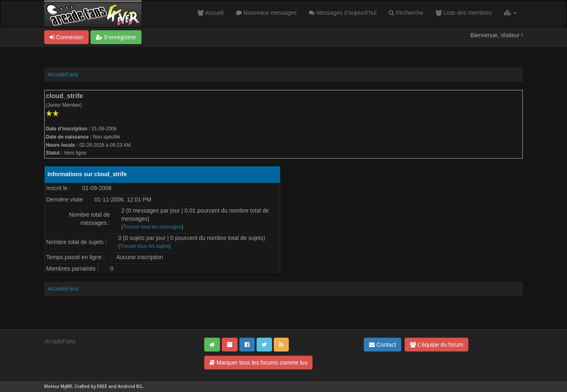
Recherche (406, 13)
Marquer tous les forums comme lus (258, 363)
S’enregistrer (116, 37)
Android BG (130, 386)
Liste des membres (464, 13)
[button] (510, 13)
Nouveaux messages (267, 13)
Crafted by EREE (91, 386)
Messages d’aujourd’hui (343, 13)
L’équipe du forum (436, 345)
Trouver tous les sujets (144, 246)
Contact (382, 345)
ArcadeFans (63, 74)
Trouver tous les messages (152, 227)
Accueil (210, 13)
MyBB (66, 386)
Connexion (66, 37)
